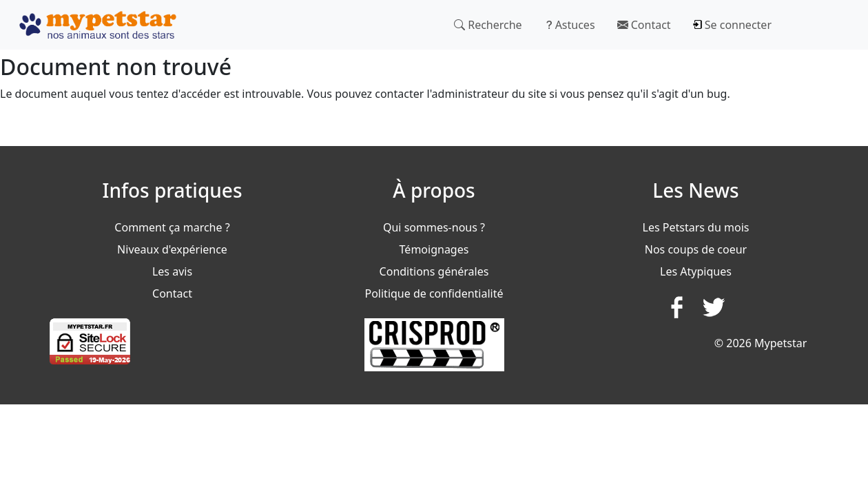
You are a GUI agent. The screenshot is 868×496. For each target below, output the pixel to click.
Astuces (570, 25)
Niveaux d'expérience (172, 249)
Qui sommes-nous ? (434, 227)
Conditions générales (434, 271)
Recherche (488, 25)
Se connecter (732, 25)
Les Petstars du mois (696, 227)
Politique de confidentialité (434, 293)
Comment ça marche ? (172, 227)
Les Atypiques (696, 271)
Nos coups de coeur (696, 249)
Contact (644, 25)
